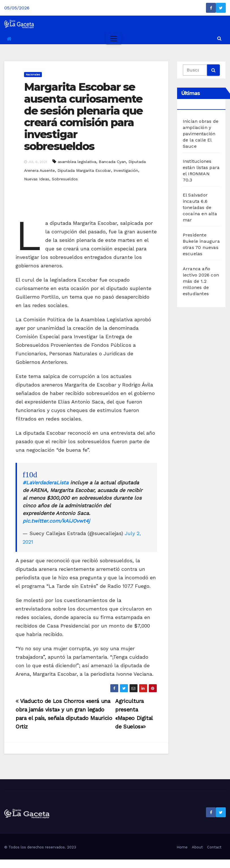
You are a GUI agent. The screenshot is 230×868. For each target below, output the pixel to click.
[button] (219, 38)
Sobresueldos (65, 179)
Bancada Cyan (112, 162)
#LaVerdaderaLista (46, 482)
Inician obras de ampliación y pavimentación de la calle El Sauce (201, 134)
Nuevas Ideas (37, 179)
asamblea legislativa (77, 162)
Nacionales (33, 74)
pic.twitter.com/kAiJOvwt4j (56, 521)
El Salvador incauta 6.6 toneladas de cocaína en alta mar (200, 207)
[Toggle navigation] (114, 39)
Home (182, 847)
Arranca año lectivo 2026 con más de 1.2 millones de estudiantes (201, 281)
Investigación (126, 170)
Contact (214, 847)
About (197, 847)
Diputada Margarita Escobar (84, 170)
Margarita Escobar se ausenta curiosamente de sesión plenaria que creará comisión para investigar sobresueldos (83, 117)
